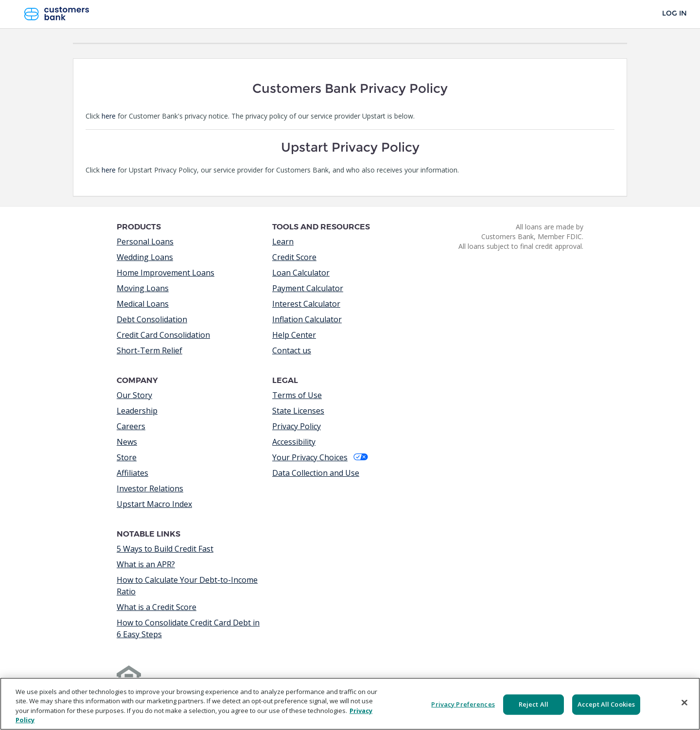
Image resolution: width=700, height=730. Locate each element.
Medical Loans (143, 304)
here (109, 116)
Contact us (292, 350)
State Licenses (298, 411)
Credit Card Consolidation (163, 335)
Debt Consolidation (152, 319)
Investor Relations (150, 488)
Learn (283, 242)
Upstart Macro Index (154, 504)
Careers (131, 426)
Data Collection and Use (316, 473)
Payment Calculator (308, 288)
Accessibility (294, 442)
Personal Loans (145, 242)
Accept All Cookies (606, 704)
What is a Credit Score (157, 607)
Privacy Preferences (463, 704)
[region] (350, 704)
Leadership (137, 411)
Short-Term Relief (149, 350)
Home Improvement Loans (166, 273)
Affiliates (132, 473)
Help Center (294, 335)
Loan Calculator (301, 273)
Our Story (134, 395)
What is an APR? (146, 564)
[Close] (684, 702)
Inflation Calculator (307, 319)
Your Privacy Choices (320, 457)
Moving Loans (143, 288)
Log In (674, 13)
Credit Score (294, 257)
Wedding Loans (145, 257)
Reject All (534, 704)
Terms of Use (297, 395)
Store (127, 457)
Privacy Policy (297, 426)
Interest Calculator (306, 304)
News (127, 442)
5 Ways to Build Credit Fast (165, 549)
